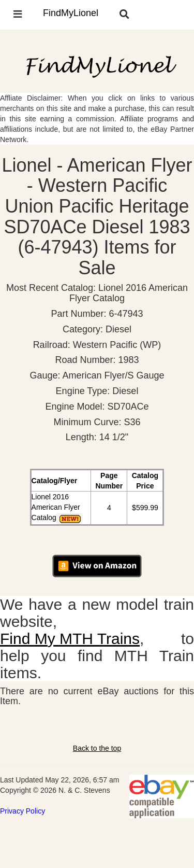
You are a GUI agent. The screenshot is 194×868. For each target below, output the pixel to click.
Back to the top (97, 748)
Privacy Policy (23, 811)
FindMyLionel (71, 13)
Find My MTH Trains (70, 639)
